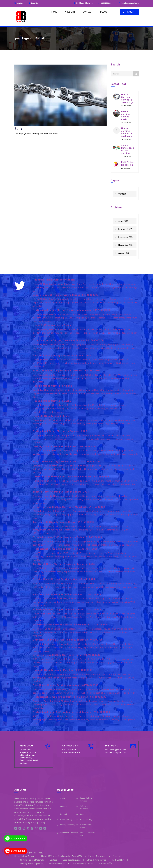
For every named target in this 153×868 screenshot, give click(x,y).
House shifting (86, 820)
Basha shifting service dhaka (126, 115)
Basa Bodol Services (72, 860)
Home (54, 12)
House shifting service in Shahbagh (127, 132)
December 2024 (126, 237)
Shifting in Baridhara (84, 807)
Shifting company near (87, 834)
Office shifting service (96, 860)
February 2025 (125, 229)
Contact (20, 3)
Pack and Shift (118, 860)
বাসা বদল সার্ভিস (105, 864)
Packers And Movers (97, 856)
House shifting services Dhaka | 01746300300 (62, 856)
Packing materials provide (32, 864)
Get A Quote (129, 12)
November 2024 (126, 245)
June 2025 (123, 221)
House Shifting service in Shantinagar (128, 98)
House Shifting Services (86, 799)
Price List (35, 3)
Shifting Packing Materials (32, 860)
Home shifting (66, 820)
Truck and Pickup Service (82, 864)
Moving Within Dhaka (86, 826)
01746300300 (18, 838)
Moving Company (68, 825)
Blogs (104, 12)
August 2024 (124, 253)
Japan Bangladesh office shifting (128, 149)
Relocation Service (68, 833)
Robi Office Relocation (127, 164)
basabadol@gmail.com (130, 3)
